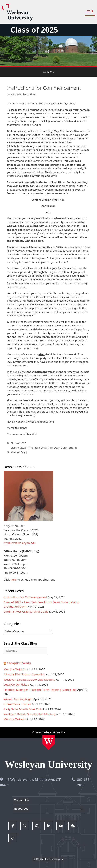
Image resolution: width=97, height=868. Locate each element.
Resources (21, 809)
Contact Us (21, 800)
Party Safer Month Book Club (23, 709)
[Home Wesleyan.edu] (48, 743)
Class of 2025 (34, 30)
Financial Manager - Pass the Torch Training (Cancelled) (40, 690)
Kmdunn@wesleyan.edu (20, 543)
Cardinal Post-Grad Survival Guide (26, 611)
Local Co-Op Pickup (16, 684)
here (13, 580)
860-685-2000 (84, 782)
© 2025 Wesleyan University (48, 859)
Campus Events (19, 663)
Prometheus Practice (17, 704)
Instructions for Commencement (25, 597)
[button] (90, 12)
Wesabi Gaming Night (18, 699)
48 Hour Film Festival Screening (24, 674)
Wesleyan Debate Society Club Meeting (29, 679)
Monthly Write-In (15, 669)
